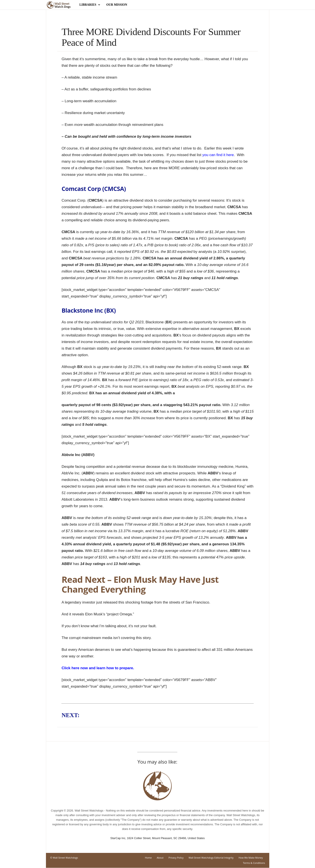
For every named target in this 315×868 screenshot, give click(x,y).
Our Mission (117, 5)
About (160, 858)
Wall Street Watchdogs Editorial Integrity (211, 858)
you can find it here (218, 155)
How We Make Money (251, 858)
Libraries (90, 5)
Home (148, 858)
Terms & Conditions (254, 863)
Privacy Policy (176, 858)
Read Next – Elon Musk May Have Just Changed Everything (140, 585)
